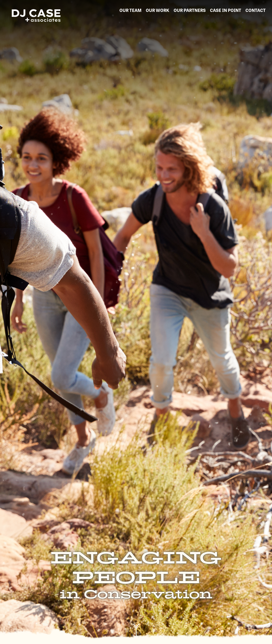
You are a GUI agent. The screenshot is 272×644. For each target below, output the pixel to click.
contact (256, 10)
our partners (190, 10)
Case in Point (226, 10)
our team (130, 10)
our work (158, 10)
